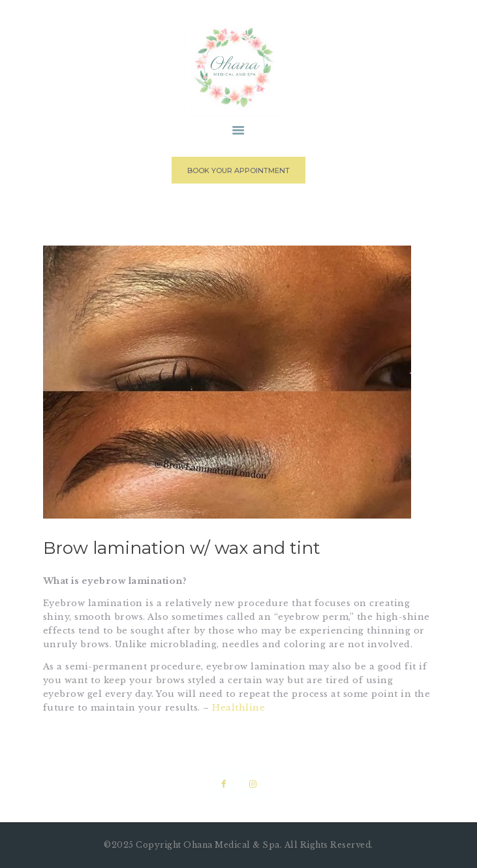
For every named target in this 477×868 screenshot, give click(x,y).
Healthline (238, 708)
